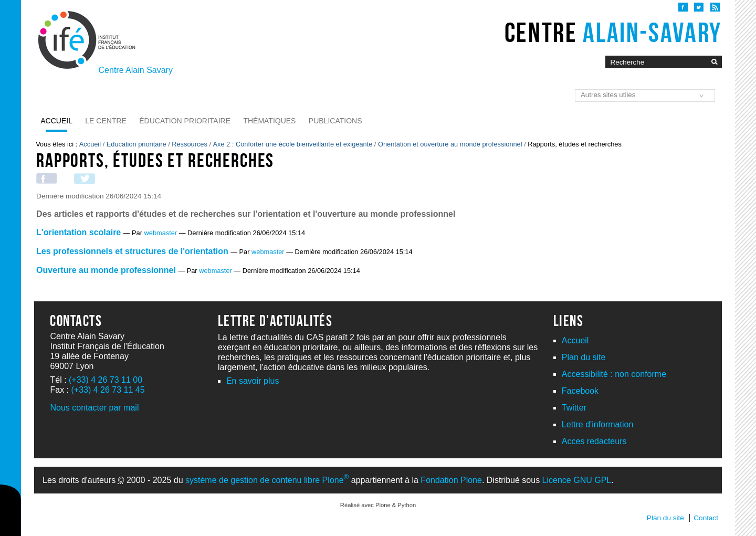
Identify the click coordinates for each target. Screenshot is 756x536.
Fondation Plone (451, 480)
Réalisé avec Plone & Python (378, 505)
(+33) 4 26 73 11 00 (106, 380)
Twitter (574, 408)
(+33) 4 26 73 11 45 (108, 390)
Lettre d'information (597, 424)
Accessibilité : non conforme (614, 374)
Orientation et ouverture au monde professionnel (450, 144)
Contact (706, 518)
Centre (613, 33)
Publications (335, 121)
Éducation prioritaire (185, 121)
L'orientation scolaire (78, 232)
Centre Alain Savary (136, 70)
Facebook (580, 391)
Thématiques (269, 121)
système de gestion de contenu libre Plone (267, 480)
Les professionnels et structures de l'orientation (132, 251)
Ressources (190, 144)
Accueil (56, 121)
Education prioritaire (136, 144)
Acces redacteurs (594, 441)
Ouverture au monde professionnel (106, 270)
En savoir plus (253, 381)
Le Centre (106, 121)
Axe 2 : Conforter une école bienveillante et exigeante (293, 144)
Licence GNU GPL (577, 480)
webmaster (161, 233)
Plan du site (584, 357)
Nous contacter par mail (94, 408)
